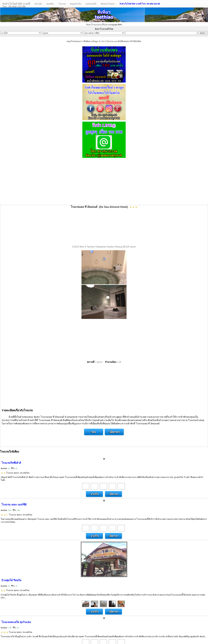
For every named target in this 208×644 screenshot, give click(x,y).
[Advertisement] (104, 182)
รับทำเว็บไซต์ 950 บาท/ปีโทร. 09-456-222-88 (16, 5)
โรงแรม (62, 4)
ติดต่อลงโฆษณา (108, 4)
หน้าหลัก (38, 4)
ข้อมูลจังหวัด (75, 4)
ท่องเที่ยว (50, 4)
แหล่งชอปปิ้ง (91, 4)
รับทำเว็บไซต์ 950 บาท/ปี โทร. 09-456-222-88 (140, 4)
